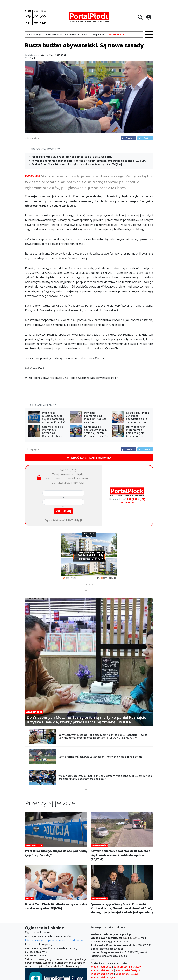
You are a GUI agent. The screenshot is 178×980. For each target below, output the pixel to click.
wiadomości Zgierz (102, 974)
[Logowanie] (149, 17)
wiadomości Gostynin (129, 970)
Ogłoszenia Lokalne (38, 932)
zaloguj (63, 511)
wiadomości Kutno (102, 970)
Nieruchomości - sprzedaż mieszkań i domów (54, 940)
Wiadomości (33, 176)
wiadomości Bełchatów (128, 967)
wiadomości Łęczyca (103, 977)
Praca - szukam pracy (39, 944)
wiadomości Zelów (127, 974)
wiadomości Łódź (101, 967)
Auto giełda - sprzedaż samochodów (48, 936)
